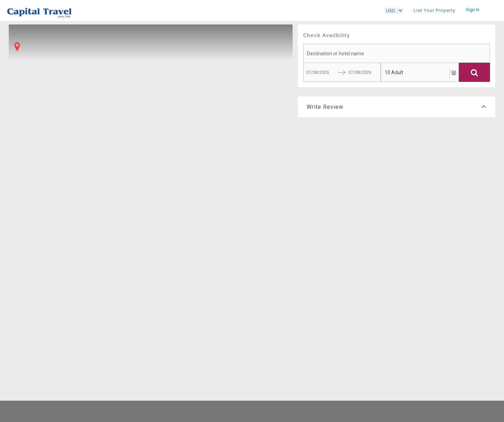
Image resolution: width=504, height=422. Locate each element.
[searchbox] (397, 53)
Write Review (397, 107)
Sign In (473, 10)
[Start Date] (318, 72)
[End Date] (360, 72)
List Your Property (435, 10)
